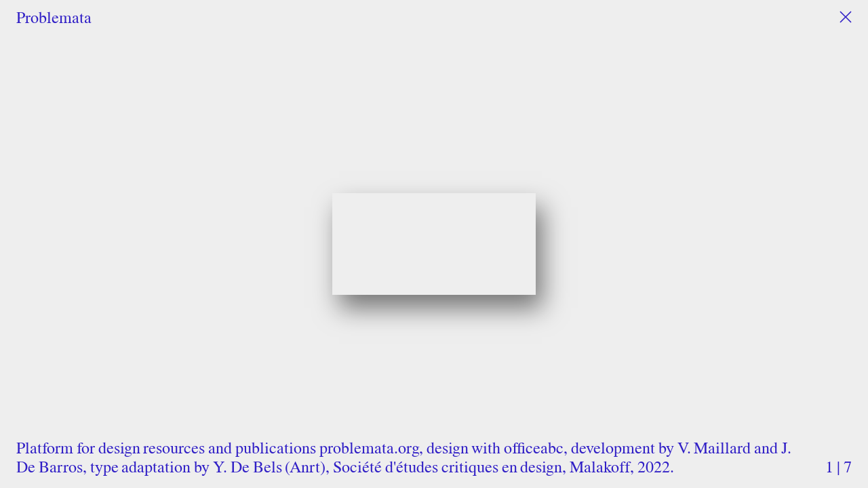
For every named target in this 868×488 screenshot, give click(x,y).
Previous (184, 223)
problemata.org (369, 448)
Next (684, 223)
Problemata (54, 17)
